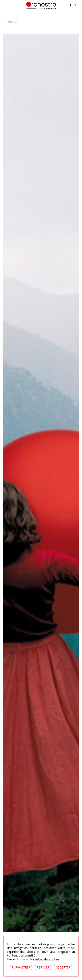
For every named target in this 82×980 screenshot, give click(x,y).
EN (77, 5)
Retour (12, 22)
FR (72, 5)
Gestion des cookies (46, 959)
